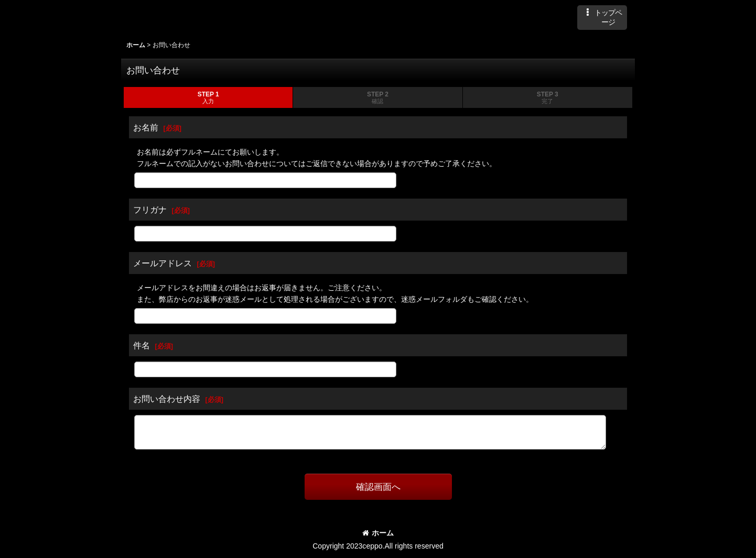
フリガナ (150, 210)
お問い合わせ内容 (167, 399)
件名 (142, 345)
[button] (602, 18)
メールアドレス (163, 263)
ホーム (378, 533)
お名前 (146, 127)
